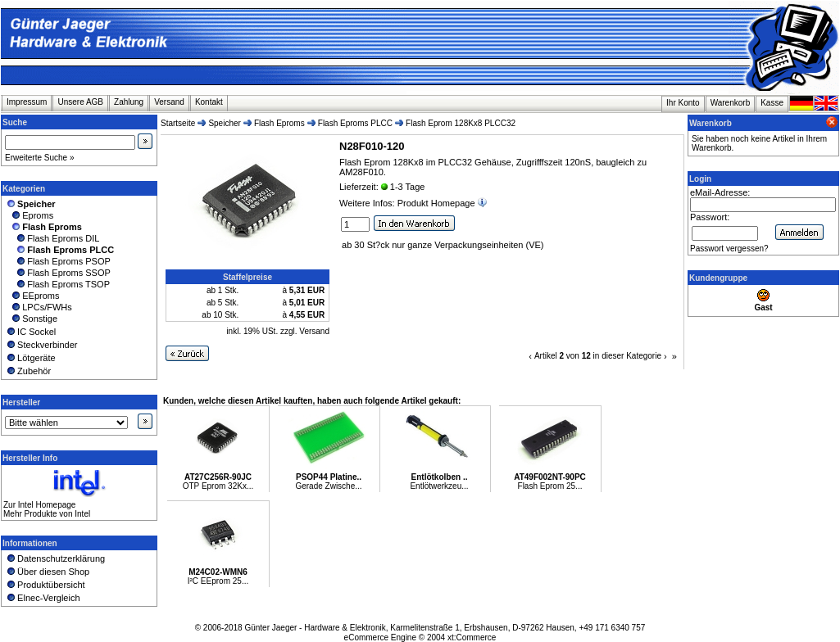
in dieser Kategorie (627, 356)
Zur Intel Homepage (39, 505)
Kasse (772, 103)
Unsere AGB (80, 102)
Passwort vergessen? (729, 249)
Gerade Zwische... (328, 486)
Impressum (27, 102)
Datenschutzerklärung (55, 558)
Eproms (29, 215)
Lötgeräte (30, 358)
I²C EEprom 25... (218, 581)
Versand (169, 102)
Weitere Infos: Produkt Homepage (414, 203)
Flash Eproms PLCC (355, 123)
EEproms (32, 296)
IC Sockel (30, 332)
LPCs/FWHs (39, 307)
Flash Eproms (279, 123)
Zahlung (129, 102)
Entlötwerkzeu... (439, 486)
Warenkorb (731, 103)
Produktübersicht (45, 585)
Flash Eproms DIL (52, 238)
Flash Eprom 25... (550, 486)
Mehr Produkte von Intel (47, 514)
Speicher (224, 123)
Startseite (178, 123)
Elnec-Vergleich (43, 598)
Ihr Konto (683, 103)
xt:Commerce (472, 637)
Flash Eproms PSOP (58, 261)
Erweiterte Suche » (40, 158)
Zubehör (28, 371)
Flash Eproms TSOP (57, 284)
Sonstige (31, 319)
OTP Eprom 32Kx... (218, 486)
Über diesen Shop (47, 572)
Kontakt (209, 102)
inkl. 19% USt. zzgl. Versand (278, 331)
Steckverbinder (41, 345)
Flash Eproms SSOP (58, 273)
